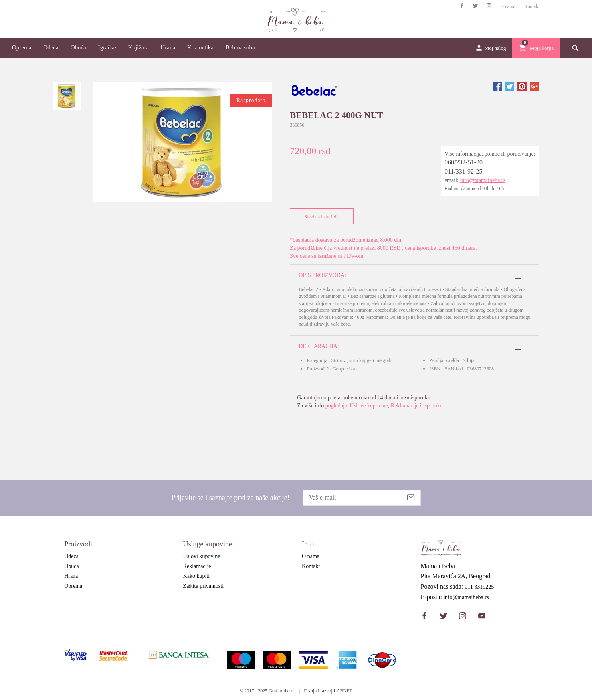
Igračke (107, 47)
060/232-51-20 (464, 162)
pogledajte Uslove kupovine (357, 406)
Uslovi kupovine (202, 556)
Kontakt (532, 6)
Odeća (51, 47)
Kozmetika (200, 47)
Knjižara (139, 47)
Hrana (168, 47)
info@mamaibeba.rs (483, 180)
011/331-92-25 (464, 171)
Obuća (78, 47)
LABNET (343, 691)
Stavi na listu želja (320, 217)
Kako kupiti (197, 576)
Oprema (22, 47)
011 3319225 (479, 587)
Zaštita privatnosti (203, 586)
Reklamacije (405, 406)
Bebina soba (240, 47)
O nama (508, 6)
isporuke (433, 406)
